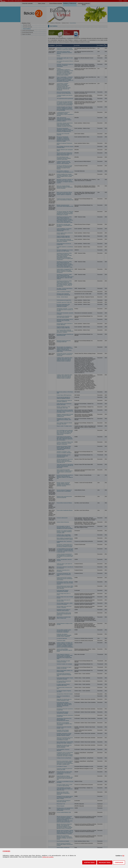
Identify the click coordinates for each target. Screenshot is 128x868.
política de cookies (48, 857)
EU (123, 856)
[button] (89, 862)
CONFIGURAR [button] (119, 862)
